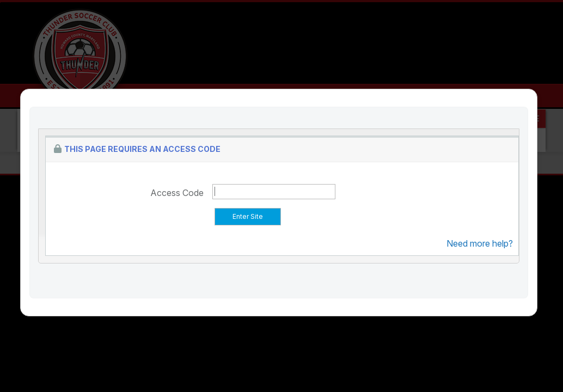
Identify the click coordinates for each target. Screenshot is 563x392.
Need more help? (480, 243)
